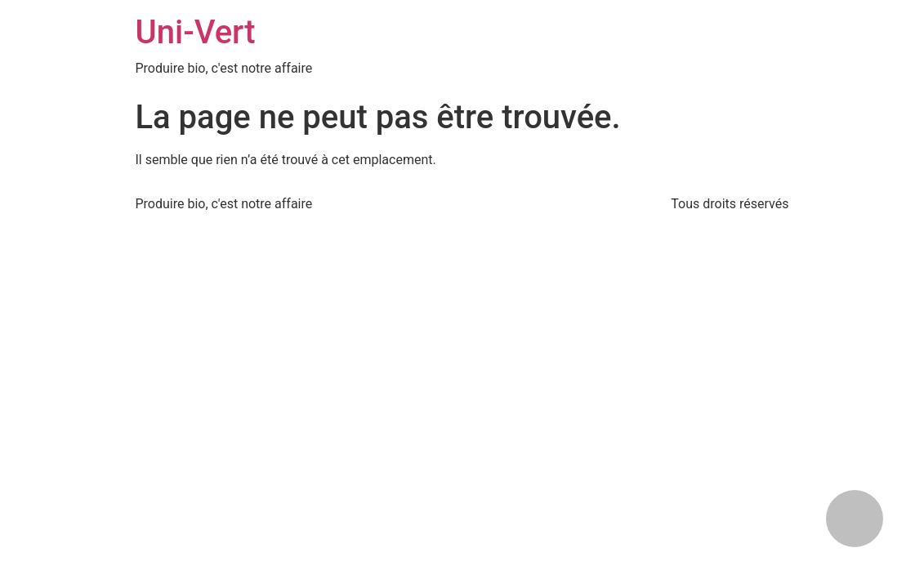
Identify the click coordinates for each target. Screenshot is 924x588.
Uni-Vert (196, 32)
